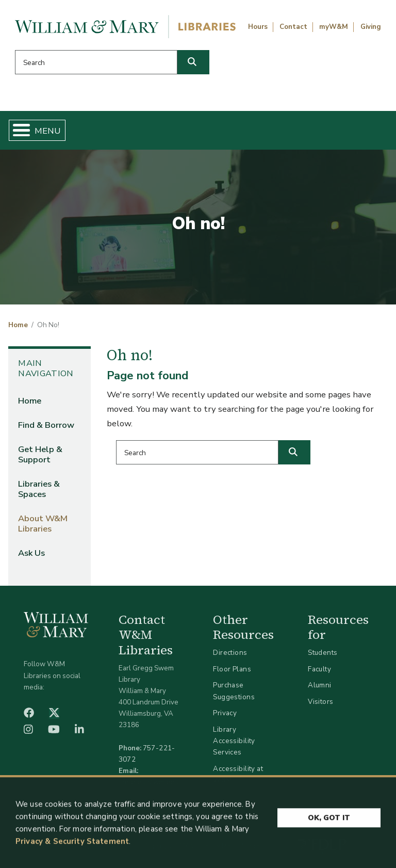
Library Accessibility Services (234, 741)
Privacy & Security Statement (72, 845)
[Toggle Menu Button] (17, 130)
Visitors (320, 702)
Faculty (319, 669)
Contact (293, 27)
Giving (371, 27)
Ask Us (31, 553)
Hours (258, 27)
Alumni (320, 685)
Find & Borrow (46, 425)
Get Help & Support (40, 454)
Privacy (225, 713)
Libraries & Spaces (39, 489)
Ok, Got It (329, 821)
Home (18, 325)
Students (323, 653)
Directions (230, 653)
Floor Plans (232, 669)
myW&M (334, 27)
